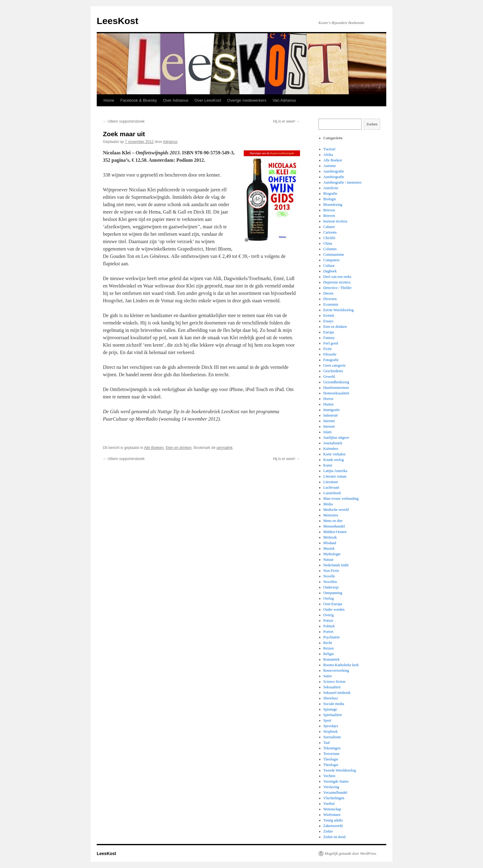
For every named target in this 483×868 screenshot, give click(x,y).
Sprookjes (331, 726)
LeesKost (118, 21)
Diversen (330, 299)
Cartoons (330, 232)
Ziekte (328, 831)
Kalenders (331, 449)
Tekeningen (332, 748)
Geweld (329, 377)
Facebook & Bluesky (139, 100)
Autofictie (331, 188)
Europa (329, 332)
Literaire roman (335, 476)
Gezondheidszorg (336, 382)
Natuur (329, 560)
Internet (329, 421)
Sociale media (334, 704)
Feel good (331, 343)
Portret (329, 632)
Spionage (330, 709)
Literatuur (331, 482)
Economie (331, 304)
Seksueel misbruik (337, 693)
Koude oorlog (334, 460)
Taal (327, 743)
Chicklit (329, 238)
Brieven (329, 210)
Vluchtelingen (334, 798)
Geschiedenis (333, 371)
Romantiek (332, 659)
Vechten (329, 776)
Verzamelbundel (335, 793)
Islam (328, 432)
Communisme (334, 255)
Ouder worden (334, 609)
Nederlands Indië (336, 565)
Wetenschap (332, 809)
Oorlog (329, 598)
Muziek (329, 548)
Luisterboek (332, 493)
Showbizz (331, 698)
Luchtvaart (331, 487)
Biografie (330, 194)
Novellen (330, 582)
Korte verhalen (335, 454)
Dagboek (330, 271)
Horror (329, 399)
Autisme (330, 166)
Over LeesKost (208, 100)
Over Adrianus (176, 100)
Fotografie (331, 360)
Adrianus (170, 142)
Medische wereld (336, 510)
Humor (329, 404)
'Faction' (330, 149)
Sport (327, 720)
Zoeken (372, 124)
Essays (329, 321)
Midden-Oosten (335, 532)
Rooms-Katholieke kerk (341, 665)
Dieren (329, 293)
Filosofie (330, 354)
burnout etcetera (335, 221)
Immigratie (332, 410)
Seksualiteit (332, 687)
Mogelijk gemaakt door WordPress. (351, 854)
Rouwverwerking (336, 670)
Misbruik (330, 537)
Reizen (329, 648)
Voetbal (329, 804)
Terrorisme (331, 754)
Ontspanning (333, 593)
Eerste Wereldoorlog (339, 310)
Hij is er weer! (286, 121)
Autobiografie (334, 171)
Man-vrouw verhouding (341, 499)
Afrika (328, 155)
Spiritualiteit (333, 715)
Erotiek (329, 316)
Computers (332, 260)
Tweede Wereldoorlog (340, 770)
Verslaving (331, 787)
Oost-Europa (333, 604)
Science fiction (335, 682)
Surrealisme (332, 737)
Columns (330, 249)
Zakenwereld (333, 826)
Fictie (328, 349)
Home (109, 100)
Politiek (329, 626)
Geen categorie (335, 365)
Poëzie (328, 621)
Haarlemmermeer (336, 388)
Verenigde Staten (336, 781)
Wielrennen (332, 815)
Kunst (328, 465)
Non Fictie (331, 571)
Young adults (333, 820)
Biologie (330, 199)
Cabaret (329, 227)
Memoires (331, 515)
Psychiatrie (332, 637)
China (328, 243)
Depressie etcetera (337, 282)
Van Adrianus (284, 100)
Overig (329, 615)
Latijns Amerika (335, 471)
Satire (328, 676)
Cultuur (329, 266)
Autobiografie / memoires (343, 182)
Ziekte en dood (335, 837)
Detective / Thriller (338, 288)
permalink (225, 448)
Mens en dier (333, 521)
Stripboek (331, 731)
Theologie (331, 759)
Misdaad (330, 543)
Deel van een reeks (337, 277)
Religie (329, 654)
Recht (328, 643)
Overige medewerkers (247, 100)
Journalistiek (333, 443)
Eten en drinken (179, 448)
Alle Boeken (154, 448)
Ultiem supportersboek (124, 121)
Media (328, 504)
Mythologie (332, 554)
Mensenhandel (334, 526)
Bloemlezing (333, 205)
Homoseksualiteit (336, 393)
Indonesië (331, 415)
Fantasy (329, 338)
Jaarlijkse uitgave (336, 438)
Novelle (329, 576)
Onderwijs (331, 587)
